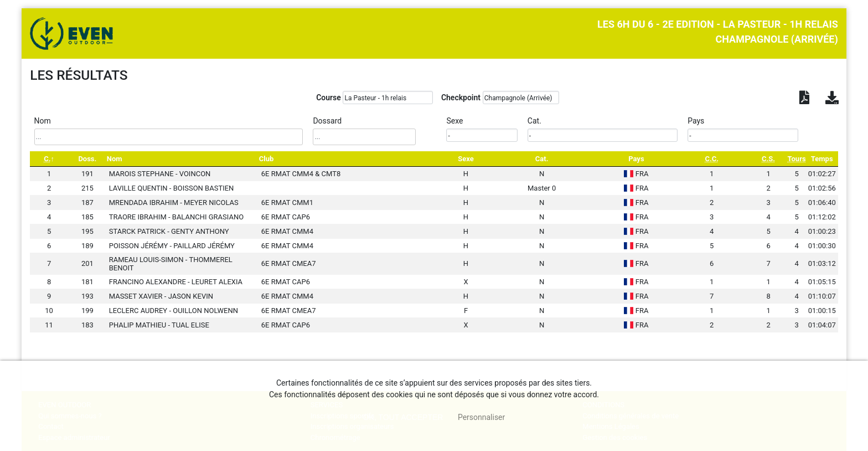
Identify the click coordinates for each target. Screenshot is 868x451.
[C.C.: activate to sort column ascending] (712, 159)
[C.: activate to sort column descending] (49, 159)
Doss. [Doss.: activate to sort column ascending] (87, 159)
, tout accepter (403, 417)
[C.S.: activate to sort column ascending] (769, 159)
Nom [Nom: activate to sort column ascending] (115, 159)
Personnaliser (481, 417)
